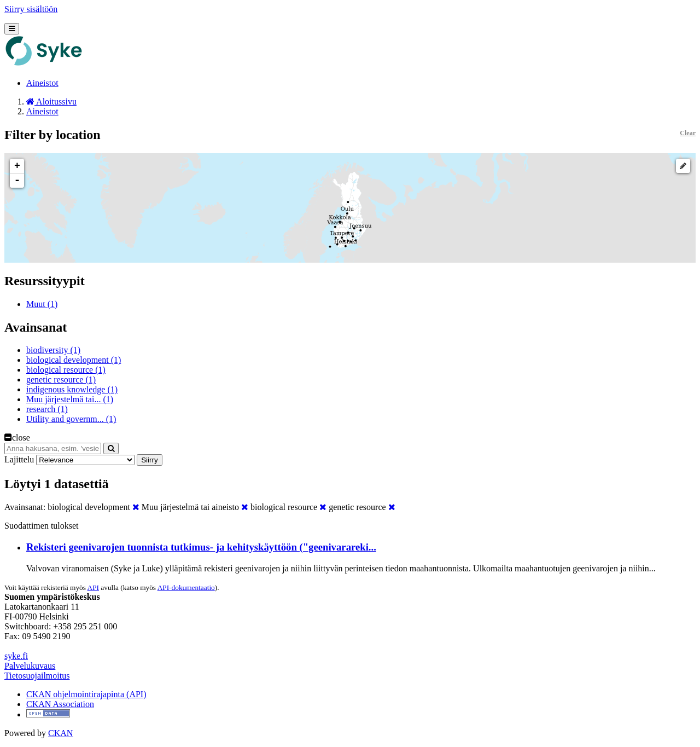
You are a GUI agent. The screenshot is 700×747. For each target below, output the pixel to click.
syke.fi (16, 656)
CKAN (60, 733)
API (93, 587)
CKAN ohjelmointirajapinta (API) (86, 694)
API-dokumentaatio (186, 587)
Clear (688, 133)
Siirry (149, 460)
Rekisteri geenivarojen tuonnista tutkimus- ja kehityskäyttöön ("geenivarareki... (201, 547)
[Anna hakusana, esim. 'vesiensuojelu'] (53, 448)
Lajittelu (19, 459)
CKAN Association (60, 704)
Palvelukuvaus (30, 666)
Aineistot (42, 83)
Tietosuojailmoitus (37, 676)
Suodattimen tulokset (42, 526)
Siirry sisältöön (31, 9)
